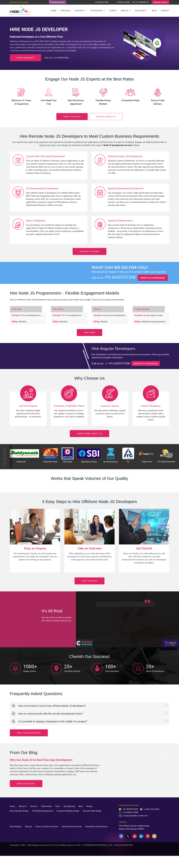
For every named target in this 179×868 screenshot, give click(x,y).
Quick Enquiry (25, 58)
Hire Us (126, 11)
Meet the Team (72, 117)
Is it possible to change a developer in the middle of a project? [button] (53, 721)
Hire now (89, 332)
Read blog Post (26, 784)
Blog (154, 11)
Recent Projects (106, 117)
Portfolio (65, 11)
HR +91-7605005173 (141, 2)
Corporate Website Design (68, 811)
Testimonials (46, 806)
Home (54, 11)
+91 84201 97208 (130, 812)
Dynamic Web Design (92, 811)
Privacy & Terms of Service (47, 826)
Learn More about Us (89, 434)
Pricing (89, 806)
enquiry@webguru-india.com (135, 816)
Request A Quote (160, 2)
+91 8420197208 (61, 58)
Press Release (16, 826)
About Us (23, 806)
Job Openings (69, 806)
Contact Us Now (89, 251)
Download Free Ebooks (72, 826)
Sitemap (29, 826)
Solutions (141, 11)
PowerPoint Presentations (97, 826)
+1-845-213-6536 (120, 2)
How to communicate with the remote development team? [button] (51, 714)
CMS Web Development (42, 811)
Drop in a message (153, 278)
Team (57, 806)
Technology (98, 11)
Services (80, 11)
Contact (165, 11)
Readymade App (58, 2)
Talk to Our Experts (29, 733)
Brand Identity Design (19, 811)
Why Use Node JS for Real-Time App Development (41, 760)
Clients (113, 11)
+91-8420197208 (99, 2)
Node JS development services (118, 145)
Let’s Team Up (89, 581)
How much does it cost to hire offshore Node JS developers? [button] (52, 706)
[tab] (89, 706)
